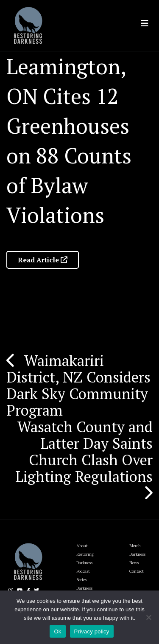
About (82, 546)
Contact (137, 571)
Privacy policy (92, 631)
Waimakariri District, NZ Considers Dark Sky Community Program (78, 385)
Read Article (43, 260)
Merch (135, 546)
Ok (57, 631)
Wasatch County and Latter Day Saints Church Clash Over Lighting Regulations (84, 451)
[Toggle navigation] (145, 23)
